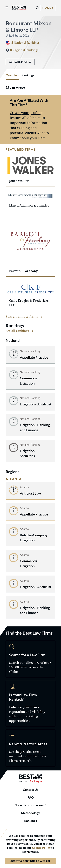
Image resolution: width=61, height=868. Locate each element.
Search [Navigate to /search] (30, 659)
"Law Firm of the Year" (31, 805)
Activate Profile (20, 62)
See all (20, 331)
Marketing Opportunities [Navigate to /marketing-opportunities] (30, 703)
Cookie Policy (41, 848)
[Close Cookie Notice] (55, 833)
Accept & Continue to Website (30, 861)
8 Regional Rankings (24, 50)
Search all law (24, 316)
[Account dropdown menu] (48, 8)
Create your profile (25, 113)
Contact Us (31, 790)
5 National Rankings (25, 43)
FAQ (31, 797)
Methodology (30, 813)
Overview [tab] (12, 75)
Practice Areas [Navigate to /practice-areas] (30, 748)
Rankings (30, 821)
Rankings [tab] (28, 75)
